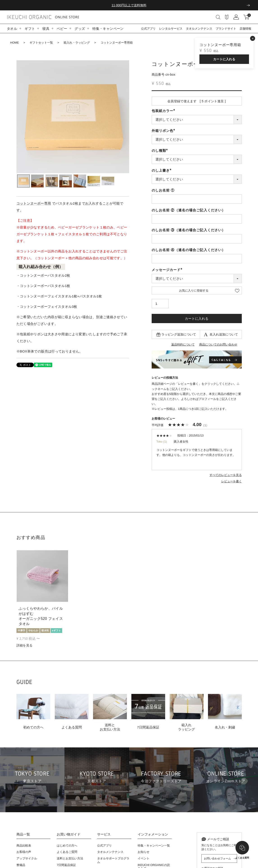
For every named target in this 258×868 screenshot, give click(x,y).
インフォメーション (153, 834)
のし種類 (161, 150)
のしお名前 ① (163, 190)
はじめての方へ (67, 846)
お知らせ (144, 852)
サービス (104, 834)
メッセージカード (168, 270)
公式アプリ (148, 29)
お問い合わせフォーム (217, 859)
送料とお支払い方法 (70, 858)
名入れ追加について (224, 334)
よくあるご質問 (67, 852)
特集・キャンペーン (108, 29)
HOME (15, 43)
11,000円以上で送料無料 (129, 5)
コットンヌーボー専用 (34, 203)
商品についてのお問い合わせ (218, 344)
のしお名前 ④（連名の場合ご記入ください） (189, 250)
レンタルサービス (171, 29)
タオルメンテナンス (199, 29)
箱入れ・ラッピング (77, 43)
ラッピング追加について (179, 334)
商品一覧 (23, 834)
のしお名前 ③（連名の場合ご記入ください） (189, 230)
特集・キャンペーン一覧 (154, 846)
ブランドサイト (226, 29)
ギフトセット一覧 (41, 43)
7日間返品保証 (66, 865)
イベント (144, 858)
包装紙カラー (164, 111)
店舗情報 (245, 29)
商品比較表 (24, 846)
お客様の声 (24, 852)
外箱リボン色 (164, 131)
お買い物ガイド (69, 834)
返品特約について (183, 344)
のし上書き (162, 170)
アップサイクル (27, 858)
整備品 (21, 865)
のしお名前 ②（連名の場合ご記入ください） (189, 210)
